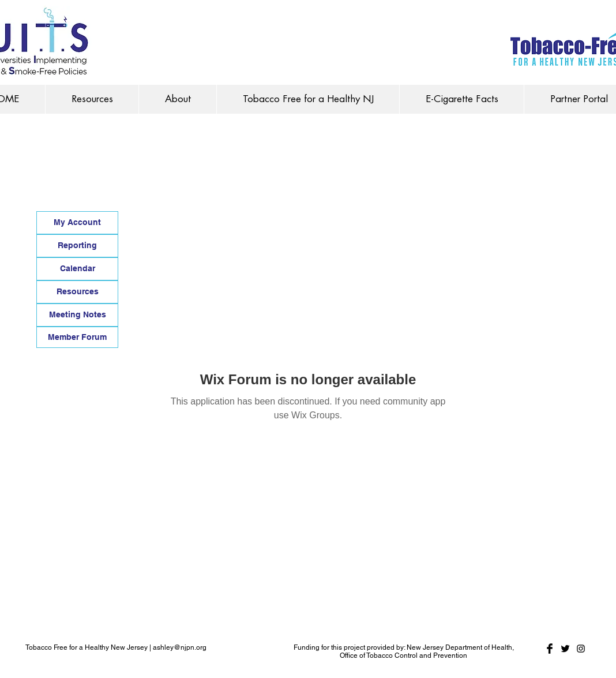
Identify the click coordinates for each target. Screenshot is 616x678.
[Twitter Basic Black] (565, 649)
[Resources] (77, 292)
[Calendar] (77, 269)
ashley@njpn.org (180, 647)
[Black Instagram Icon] (581, 649)
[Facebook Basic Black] (550, 649)
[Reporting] (77, 246)
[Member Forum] (77, 337)
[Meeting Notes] (77, 315)
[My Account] (77, 223)
